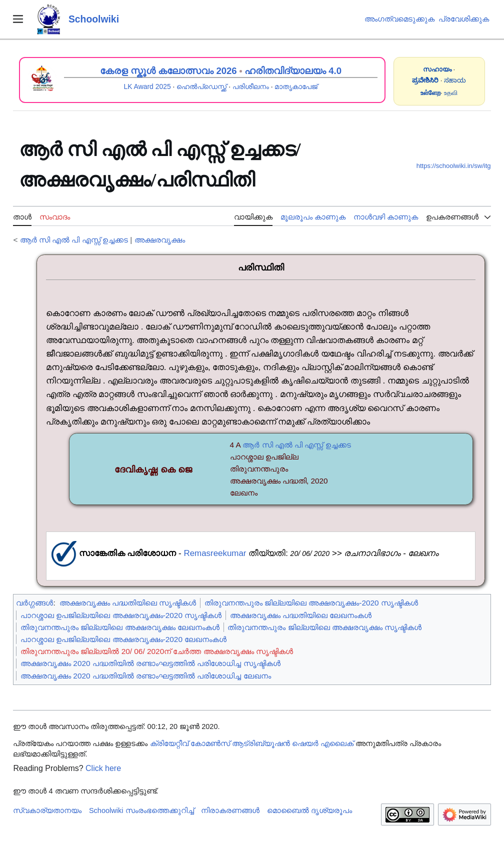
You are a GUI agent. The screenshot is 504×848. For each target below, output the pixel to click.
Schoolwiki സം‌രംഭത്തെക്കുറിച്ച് (141, 810)
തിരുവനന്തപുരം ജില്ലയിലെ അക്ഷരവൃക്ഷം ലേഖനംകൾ (120, 627)
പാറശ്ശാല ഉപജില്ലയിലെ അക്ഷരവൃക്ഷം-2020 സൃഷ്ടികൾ (121, 615)
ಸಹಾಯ (455, 80)
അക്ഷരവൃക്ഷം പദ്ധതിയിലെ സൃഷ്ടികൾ (128, 603)
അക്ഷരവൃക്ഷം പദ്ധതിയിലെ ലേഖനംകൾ (301, 615)
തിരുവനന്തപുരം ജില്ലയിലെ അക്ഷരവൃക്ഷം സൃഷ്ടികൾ (324, 627)
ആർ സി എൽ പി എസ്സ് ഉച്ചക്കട (74, 240)
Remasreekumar (215, 553)
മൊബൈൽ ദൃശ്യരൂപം (309, 810)
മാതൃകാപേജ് (296, 86)
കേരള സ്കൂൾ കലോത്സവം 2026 (168, 71)
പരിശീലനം (251, 86)
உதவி (451, 93)
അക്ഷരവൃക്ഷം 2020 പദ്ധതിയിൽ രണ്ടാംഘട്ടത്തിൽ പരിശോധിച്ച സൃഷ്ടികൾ (150, 663)
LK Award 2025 (147, 86)
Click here (103, 768)
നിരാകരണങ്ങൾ (230, 810)
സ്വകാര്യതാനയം (47, 810)
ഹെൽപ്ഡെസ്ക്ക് (201, 86)
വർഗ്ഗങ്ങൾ (34, 603)
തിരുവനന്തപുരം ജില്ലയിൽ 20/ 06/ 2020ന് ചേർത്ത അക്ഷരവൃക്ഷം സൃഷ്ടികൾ (157, 651)
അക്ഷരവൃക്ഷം (160, 240)
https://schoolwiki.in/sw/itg (454, 166)
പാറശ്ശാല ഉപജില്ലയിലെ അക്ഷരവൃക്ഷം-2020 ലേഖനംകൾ (123, 639)
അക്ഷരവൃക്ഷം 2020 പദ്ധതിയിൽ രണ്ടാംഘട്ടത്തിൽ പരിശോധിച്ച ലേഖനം (146, 676)
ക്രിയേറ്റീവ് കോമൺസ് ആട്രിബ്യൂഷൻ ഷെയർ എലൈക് (252, 743)
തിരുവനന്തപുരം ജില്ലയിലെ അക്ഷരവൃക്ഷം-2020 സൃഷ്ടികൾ (311, 603)
